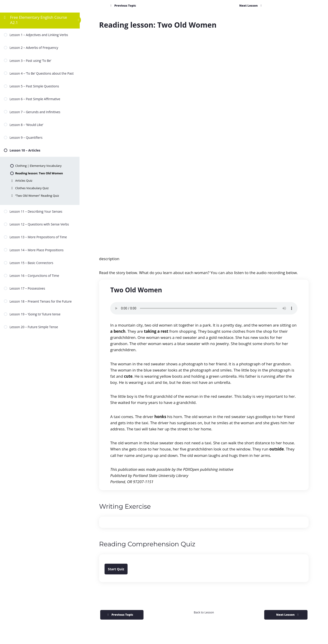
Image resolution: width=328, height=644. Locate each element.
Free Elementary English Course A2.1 (38, 20)
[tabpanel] (204, 314)
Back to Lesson (204, 612)
